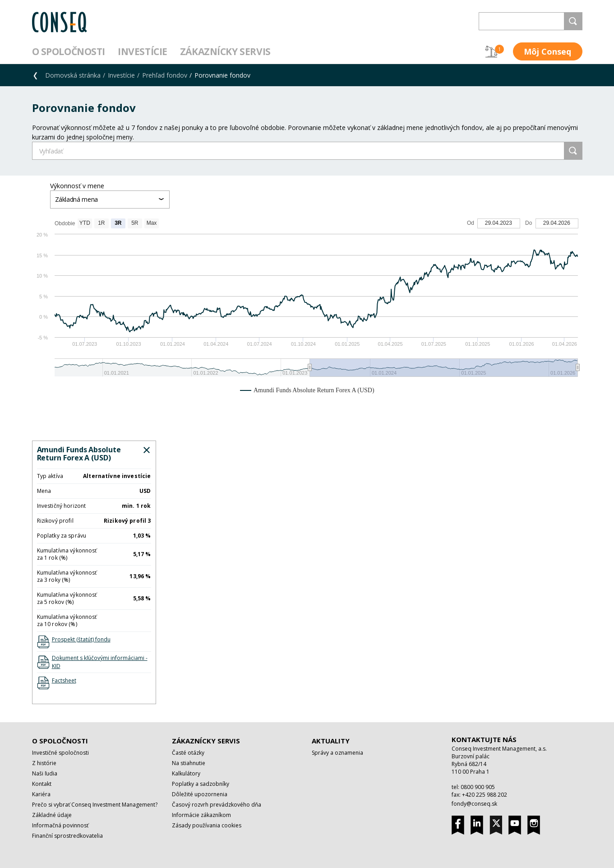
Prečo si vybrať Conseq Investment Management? (95, 805)
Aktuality (331, 741)
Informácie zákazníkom (201, 815)
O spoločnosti (69, 51)
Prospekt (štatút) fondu (81, 639)
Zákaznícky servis (225, 51)
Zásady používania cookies (207, 825)
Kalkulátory (186, 773)
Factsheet (64, 680)
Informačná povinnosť (60, 825)
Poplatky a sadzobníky (201, 784)
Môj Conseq (547, 51)
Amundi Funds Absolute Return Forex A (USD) (79, 454)
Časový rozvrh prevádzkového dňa (217, 805)
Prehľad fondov (165, 75)
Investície (143, 51)
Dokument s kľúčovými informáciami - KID (100, 662)
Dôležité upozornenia (200, 794)
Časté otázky (188, 753)
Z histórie (44, 763)
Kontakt (42, 784)
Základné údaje (52, 815)
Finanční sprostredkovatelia (67, 836)
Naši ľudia (45, 773)
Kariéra (41, 794)
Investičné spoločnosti (60, 753)
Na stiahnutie (189, 763)
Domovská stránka (73, 75)
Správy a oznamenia (337, 753)
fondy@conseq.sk (474, 804)
